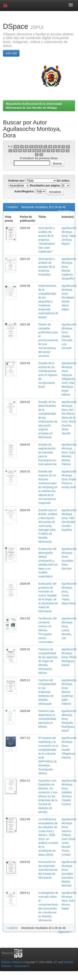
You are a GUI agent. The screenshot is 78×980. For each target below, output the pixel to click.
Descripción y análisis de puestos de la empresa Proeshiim (47, 267)
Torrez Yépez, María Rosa (69, 599)
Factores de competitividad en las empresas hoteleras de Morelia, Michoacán (47, 692)
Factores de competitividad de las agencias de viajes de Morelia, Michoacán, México (48, 661)
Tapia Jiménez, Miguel (69, 240)
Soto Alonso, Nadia (68, 905)
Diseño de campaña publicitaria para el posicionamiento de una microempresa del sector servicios (48, 340)
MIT (55, 962)
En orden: (64, 181)
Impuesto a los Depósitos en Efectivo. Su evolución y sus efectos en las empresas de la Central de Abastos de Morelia (48, 796)
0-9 (16, 147)
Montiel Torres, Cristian (66, 851)
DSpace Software (12, 962)
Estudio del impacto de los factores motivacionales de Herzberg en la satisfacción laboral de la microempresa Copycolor (48, 487)
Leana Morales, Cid (67, 634)
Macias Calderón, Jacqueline (68, 275)
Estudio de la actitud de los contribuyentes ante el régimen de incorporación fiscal (48, 375)
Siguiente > (65, 211)
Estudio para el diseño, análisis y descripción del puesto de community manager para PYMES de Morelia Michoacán (48, 526)
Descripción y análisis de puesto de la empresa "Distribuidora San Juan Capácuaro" (47, 240)
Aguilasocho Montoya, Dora (69, 232)
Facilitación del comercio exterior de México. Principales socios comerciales (48, 630)
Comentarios (22, 966)
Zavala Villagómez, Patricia (69, 754)
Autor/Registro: (25, 191)
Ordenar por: (17, 181)
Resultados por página (45, 186)
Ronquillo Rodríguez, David (68, 727)
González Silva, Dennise (67, 565)
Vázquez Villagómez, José (69, 379)
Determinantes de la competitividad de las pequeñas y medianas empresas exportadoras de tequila (48, 301)
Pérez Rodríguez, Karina (69, 661)
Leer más (11, 53)
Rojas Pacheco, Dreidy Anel (69, 483)
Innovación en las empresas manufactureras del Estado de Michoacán (48, 870)
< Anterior (12, 207)
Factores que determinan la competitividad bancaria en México (47, 719)
